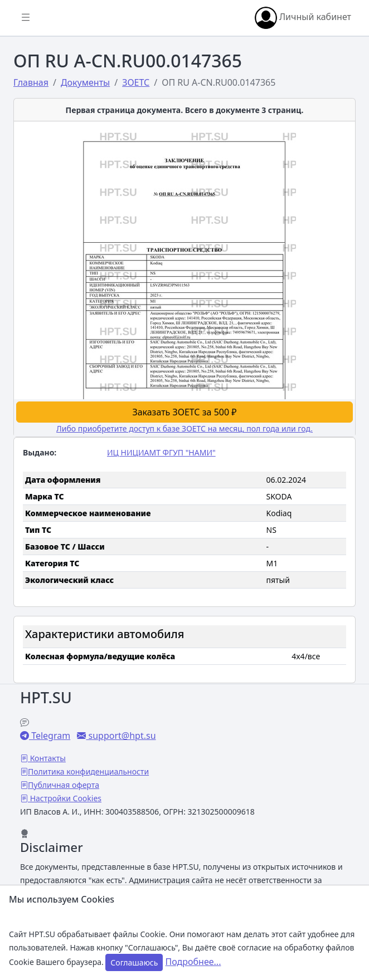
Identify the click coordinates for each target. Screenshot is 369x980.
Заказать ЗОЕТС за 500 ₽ (184, 412)
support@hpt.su (121, 736)
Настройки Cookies (65, 798)
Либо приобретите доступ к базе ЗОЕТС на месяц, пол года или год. (184, 428)
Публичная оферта (64, 785)
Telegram (50, 736)
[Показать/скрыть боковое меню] (26, 18)
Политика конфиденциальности (88, 771)
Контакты (47, 758)
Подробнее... (193, 962)
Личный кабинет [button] (303, 18)
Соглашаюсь (134, 962)
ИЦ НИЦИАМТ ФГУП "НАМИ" (161, 452)
